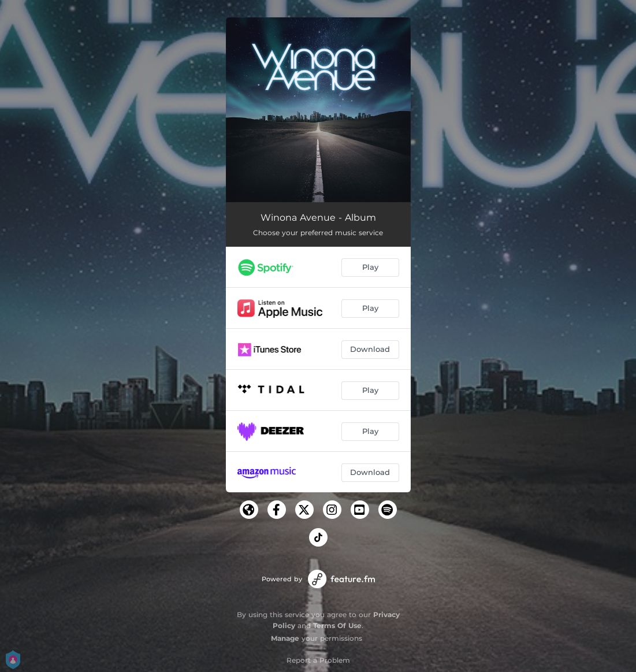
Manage (285, 638)
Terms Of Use (337, 625)
